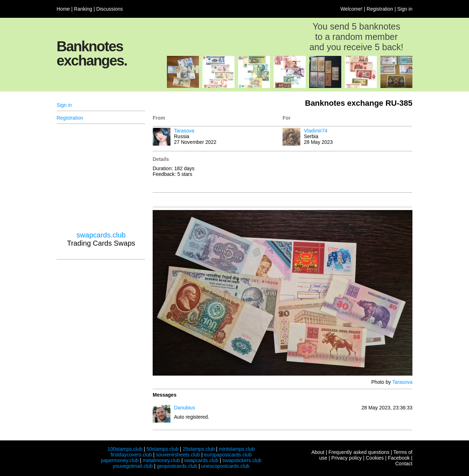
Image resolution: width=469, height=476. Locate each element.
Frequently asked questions (359, 452)
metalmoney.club (161, 460)
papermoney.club (120, 460)
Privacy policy (347, 458)
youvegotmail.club (133, 466)
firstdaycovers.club (131, 455)
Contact (404, 464)
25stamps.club (199, 449)
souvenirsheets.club (178, 455)
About (318, 452)
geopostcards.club (177, 466)
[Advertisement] (347, 172)
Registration (380, 9)
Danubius (185, 408)
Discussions (110, 9)
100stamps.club (125, 449)
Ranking (83, 9)
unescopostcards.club (225, 466)
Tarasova (184, 131)
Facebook (399, 458)
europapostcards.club (228, 455)
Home (63, 9)
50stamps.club (162, 449)
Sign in (405, 9)
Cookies (375, 458)
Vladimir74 (316, 131)
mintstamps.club (237, 449)
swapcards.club (101, 235)
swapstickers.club (242, 460)
